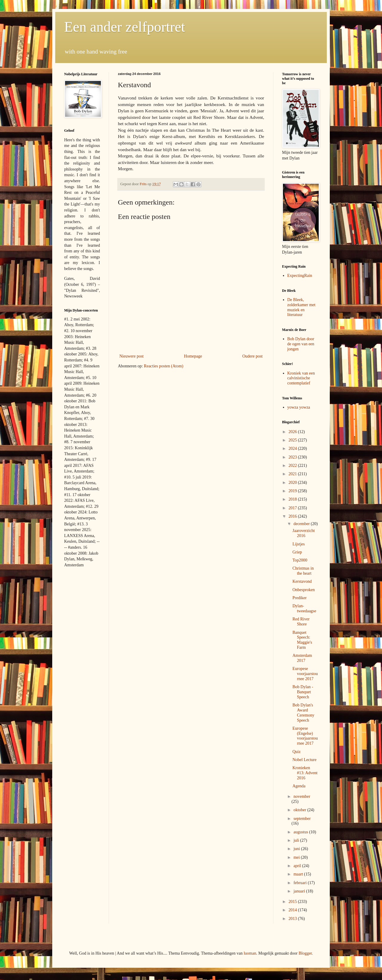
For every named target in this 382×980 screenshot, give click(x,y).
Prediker (299, 598)
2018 (293, 499)
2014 (293, 910)
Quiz (296, 752)
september (302, 819)
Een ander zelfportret (125, 27)
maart (299, 874)
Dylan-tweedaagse (304, 608)
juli (297, 840)
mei (297, 857)
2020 (293, 483)
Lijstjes (299, 544)
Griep (297, 552)
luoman (250, 953)
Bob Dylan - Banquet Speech (303, 692)
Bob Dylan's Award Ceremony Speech (303, 713)
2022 (293, 466)
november (302, 796)
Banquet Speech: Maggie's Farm (302, 640)
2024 (293, 448)
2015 (293, 902)
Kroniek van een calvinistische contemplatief (301, 378)
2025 (293, 440)
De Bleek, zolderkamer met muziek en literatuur (301, 307)
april (298, 866)
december (302, 524)
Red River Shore (301, 622)
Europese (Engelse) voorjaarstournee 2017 (305, 736)
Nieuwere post (131, 356)
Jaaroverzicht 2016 (304, 533)
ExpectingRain (300, 276)
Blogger (305, 953)
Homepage (193, 356)
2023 (293, 457)
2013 (293, 919)
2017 (293, 508)
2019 (293, 491)
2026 (293, 432)
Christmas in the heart (303, 571)
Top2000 (300, 560)
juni (297, 849)
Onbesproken (304, 590)
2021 (293, 474)
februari (301, 883)
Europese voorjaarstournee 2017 (305, 674)
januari (300, 891)
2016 (293, 516)
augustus (301, 832)
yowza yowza (299, 407)
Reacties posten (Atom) (164, 366)
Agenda (299, 786)
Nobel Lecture (304, 760)
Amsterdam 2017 (302, 658)
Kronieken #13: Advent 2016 (305, 773)
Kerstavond (302, 581)
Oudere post (252, 356)
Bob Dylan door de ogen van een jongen (301, 344)
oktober (300, 810)
